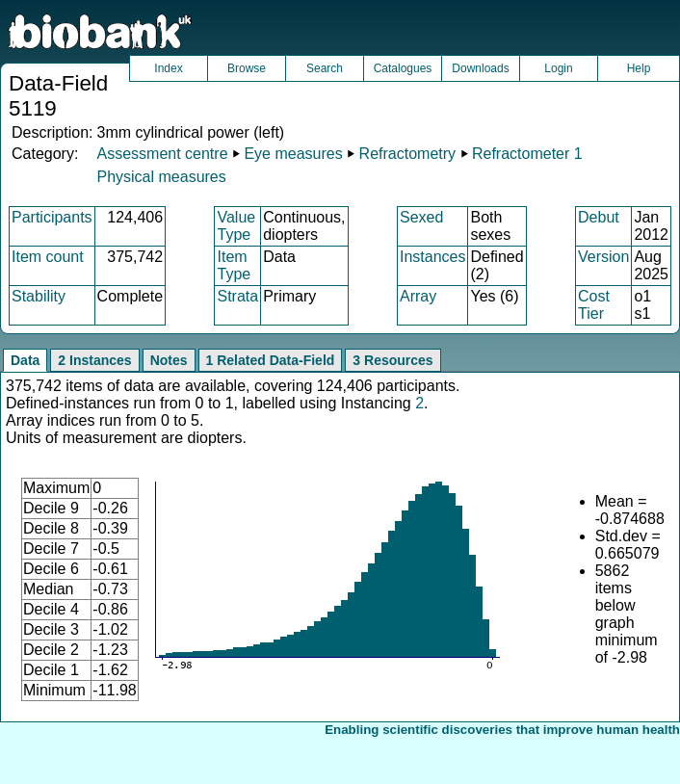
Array (418, 296)
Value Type (236, 226)
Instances (432, 257)
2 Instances (94, 360)
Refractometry (407, 154)
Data (25, 360)
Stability (39, 296)
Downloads (480, 68)
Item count (48, 257)
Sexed (421, 217)
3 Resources (392, 360)
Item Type (234, 265)
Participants (52, 217)
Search (325, 68)
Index (168, 68)
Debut (599, 217)
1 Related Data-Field (271, 360)
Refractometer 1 (527, 154)
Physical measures (161, 177)
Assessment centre (162, 154)
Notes (169, 360)
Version (603, 257)
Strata (237, 296)
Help (639, 68)
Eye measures (293, 154)
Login (558, 68)
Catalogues (403, 68)
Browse (247, 68)
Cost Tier (594, 305)
